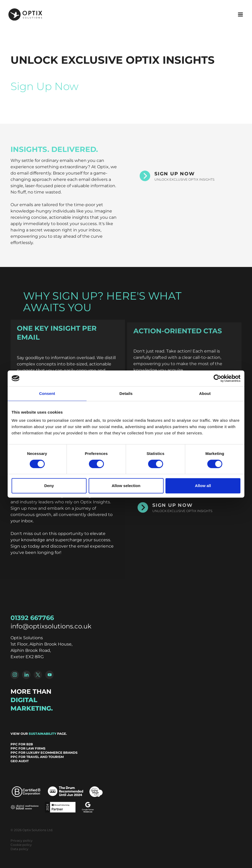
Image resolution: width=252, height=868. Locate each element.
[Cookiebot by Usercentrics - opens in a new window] (217, 378)
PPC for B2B (22, 744)
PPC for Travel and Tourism (37, 757)
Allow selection (126, 486)
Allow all (203, 486)
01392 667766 (32, 618)
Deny (49, 486)
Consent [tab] (47, 393)
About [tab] (205, 393)
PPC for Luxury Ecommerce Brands (44, 753)
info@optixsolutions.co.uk (51, 626)
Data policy (19, 849)
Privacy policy (22, 840)
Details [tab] (126, 393)
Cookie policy (21, 845)
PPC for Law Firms (28, 748)
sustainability (42, 734)
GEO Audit (20, 761)
